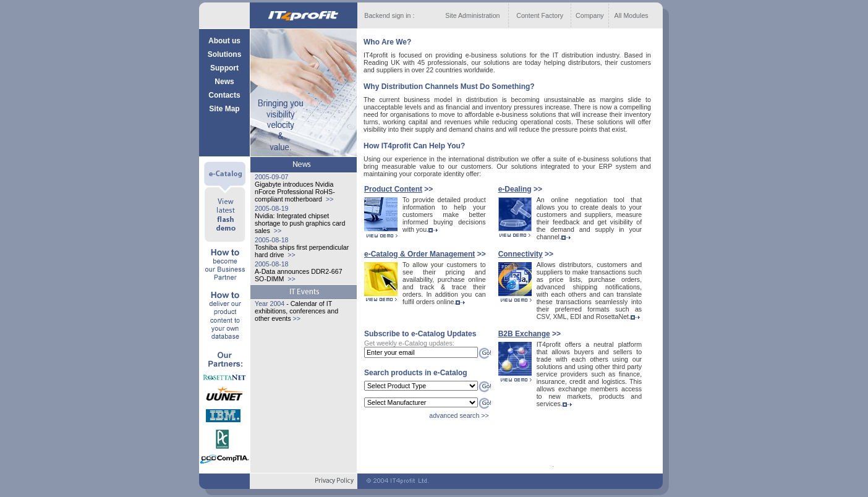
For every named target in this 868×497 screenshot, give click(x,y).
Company (590, 15)
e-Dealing (515, 189)
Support (224, 68)
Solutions (225, 54)
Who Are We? (387, 42)
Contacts (224, 95)
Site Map (224, 109)
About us (224, 41)
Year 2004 (270, 304)
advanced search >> (459, 415)
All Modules (632, 15)
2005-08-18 (272, 240)
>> (329, 199)
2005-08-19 (272, 208)
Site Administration (472, 15)
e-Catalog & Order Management (419, 254)
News (224, 82)
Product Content (393, 189)
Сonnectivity (521, 254)
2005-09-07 (272, 177)
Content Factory (540, 15)
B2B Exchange (524, 334)
